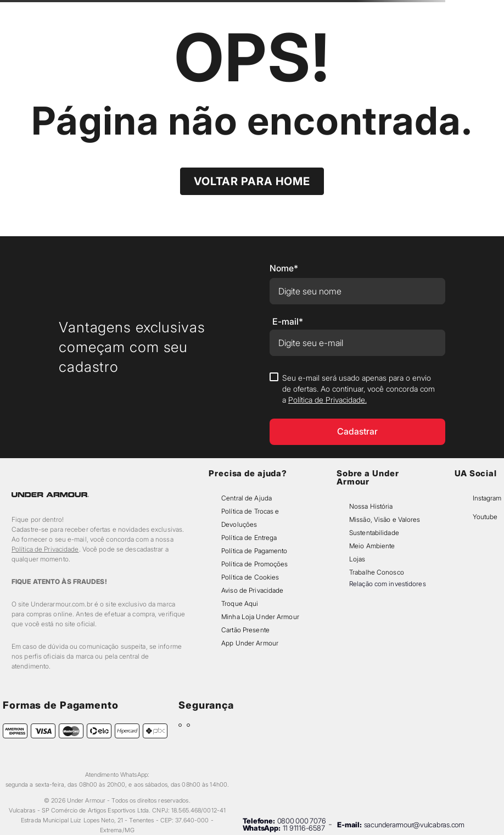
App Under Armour (250, 643)
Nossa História (371, 506)
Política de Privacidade (45, 549)
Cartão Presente (245, 630)
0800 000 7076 (302, 821)
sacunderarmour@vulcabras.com (414, 825)
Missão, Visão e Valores (385, 519)
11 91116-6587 (304, 828)
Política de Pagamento (254, 551)
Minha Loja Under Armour (260, 617)
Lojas (357, 559)
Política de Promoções (254, 564)
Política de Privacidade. (327, 400)
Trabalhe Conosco (377, 572)
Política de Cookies (250, 577)
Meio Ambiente (372, 546)
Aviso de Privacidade (252, 590)
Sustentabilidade (374, 533)
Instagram (487, 498)
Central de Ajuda (247, 498)
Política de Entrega (249, 538)
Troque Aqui (240, 603)
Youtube (485, 517)
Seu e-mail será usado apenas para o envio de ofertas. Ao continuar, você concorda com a (359, 389)
